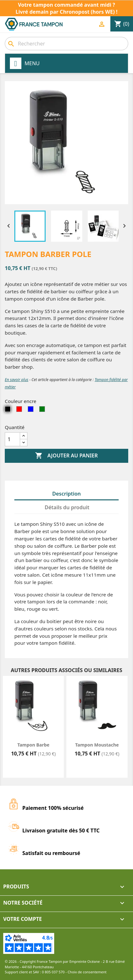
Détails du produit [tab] (67, 507)
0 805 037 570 (53, 972)
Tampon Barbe (33, 745)
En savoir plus (17, 380)
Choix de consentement (87, 972)
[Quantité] (12, 439)
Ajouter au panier (66, 456)
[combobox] (66, 44)
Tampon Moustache (97, 745)
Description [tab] (67, 494)
